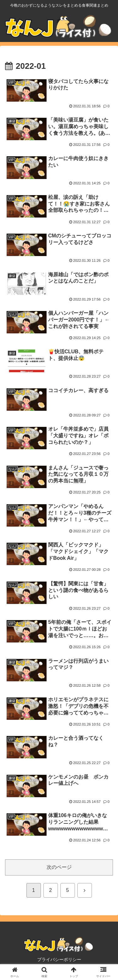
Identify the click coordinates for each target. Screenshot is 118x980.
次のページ (59, 867)
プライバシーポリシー (59, 959)
